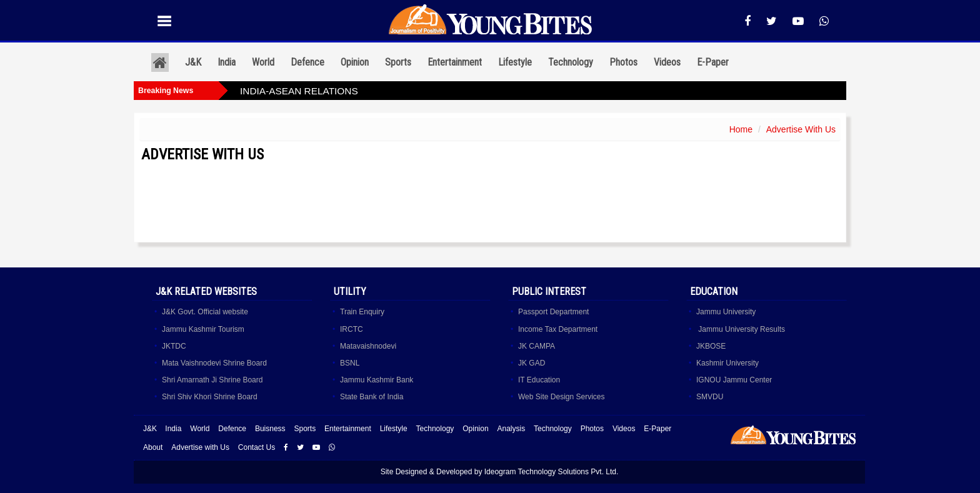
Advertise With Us (801, 129)
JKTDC (174, 346)
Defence (307, 62)
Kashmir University (727, 363)
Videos (667, 62)
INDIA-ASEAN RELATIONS (299, 91)
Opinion (355, 62)
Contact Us (257, 447)
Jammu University (726, 312)
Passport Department (553, 312)
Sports (398, 62)
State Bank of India (372, 397)
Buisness (270, 429)
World (263, 62)
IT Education (539, 380)
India (227, 62)
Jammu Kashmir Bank (377, 380)
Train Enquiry (362, 312)
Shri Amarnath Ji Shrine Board (212, 380)
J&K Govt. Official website (205, 312)
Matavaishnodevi (368, 346)
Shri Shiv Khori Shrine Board (210, 397)
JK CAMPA (537, 346)
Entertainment (455, 62)
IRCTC (352, 329)
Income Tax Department (558, 329)
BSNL (350, 363)
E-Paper (713, 62)
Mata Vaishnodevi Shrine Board (214, 363)
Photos (623, 62)
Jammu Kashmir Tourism (203, 329)
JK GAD (532, 363)
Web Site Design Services (562, 397)
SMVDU (710, 397)
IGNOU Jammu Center (734, 380)
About (153, 447)
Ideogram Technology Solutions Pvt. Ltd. (552, 472)
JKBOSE (711, 346)
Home (741, 129)
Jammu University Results (741, 329)
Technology (571, 62)
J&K (193, 62)
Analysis (511, 429)
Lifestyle (515, 62)
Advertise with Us (200, 447)
